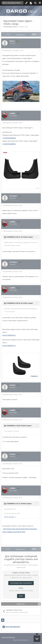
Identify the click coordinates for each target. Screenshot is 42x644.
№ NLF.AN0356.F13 (9, 346)
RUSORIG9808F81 (10, 144)
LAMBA (12, 113)
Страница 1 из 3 (21, 35)
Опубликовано (13, 50)
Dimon (15, 27)
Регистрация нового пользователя (21, 583)
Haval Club (5, 638)
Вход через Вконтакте (13, 627)
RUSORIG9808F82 (10, 138)
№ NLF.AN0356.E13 (9, 335)
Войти (21, 596)
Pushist (12, 385)
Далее (34, 34)
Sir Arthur (13, 196)
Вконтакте (12, 638)
